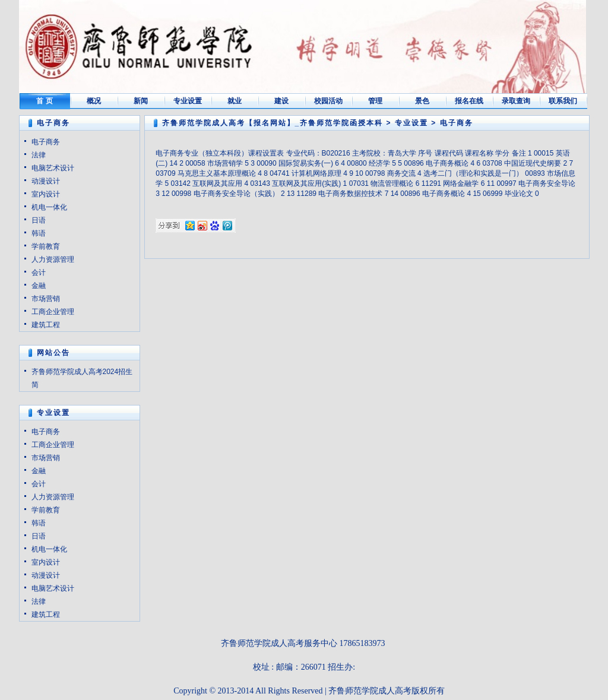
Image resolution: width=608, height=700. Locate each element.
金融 (39, 286)
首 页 (44, 101)
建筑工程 (46, 325)
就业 (235, 101)
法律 (39, 155)
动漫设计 (46, 181)
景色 (422, 101)
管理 (375, 101)
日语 (39, 220)
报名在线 (469, 101)
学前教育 (46, 246)
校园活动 (328, 101)
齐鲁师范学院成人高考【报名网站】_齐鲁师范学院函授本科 (273, 123)
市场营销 (46, 299)
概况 (94, 101)
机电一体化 (49, 207)
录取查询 (516, 101)
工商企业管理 (53, 312)
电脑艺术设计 (53, 168)
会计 (39, 273)
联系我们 (563, 101)
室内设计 (46, 194)
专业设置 (188, 101)
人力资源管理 (53, 259)
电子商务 (46, 142)
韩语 (39, 233)
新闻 (141, 101)
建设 (281, 101)
